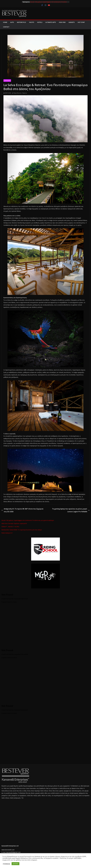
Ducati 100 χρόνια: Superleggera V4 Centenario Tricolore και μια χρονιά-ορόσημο (28, 520)
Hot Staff (81, 22)
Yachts (32, 22)
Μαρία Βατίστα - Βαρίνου (20, 93)
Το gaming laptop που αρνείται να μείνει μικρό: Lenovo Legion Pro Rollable (71, 510)
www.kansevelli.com (8, 850)
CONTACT (6, 27)
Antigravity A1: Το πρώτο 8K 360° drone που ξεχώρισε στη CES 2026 (22, 510)
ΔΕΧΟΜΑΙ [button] (15, 864)
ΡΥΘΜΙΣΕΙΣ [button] (7, 864)
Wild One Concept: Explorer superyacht (14, 523)
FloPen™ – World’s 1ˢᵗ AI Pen (10, 527)
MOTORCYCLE (21, 22)
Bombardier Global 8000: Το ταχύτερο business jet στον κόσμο (22, 530)
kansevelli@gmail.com (13, 852)
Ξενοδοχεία (7, 81)
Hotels (40, 22)
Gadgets (72, 22)
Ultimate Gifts (51, 22)
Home (5, 22)
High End (62, 22)
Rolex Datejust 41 (7, 533)
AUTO (12, 22)
